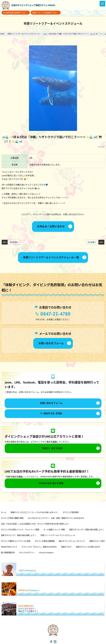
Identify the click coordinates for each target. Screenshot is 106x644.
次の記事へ (93, 242)
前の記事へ (13, 242)
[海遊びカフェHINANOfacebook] (51, 642)
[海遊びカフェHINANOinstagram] (55, 642)
